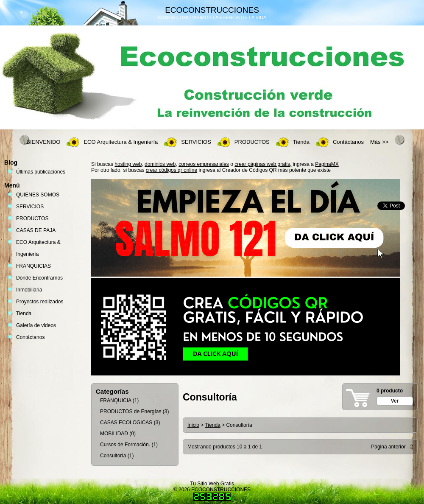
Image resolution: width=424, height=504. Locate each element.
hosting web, (129, 164)
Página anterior (388, 447)
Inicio (193, 425)
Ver (395, 401)
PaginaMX (327, 164)
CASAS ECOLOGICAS (126, 423)
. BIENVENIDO (42, 142)
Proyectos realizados (40, 302)
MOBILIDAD (114, 434)
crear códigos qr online (172, 170)
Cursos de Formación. (125, 445)
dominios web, (161, 164)
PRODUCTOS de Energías (131, 412)
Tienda (301, 142)
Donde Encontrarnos (39, 278)
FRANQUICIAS (33, 266)
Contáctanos (348, 142)
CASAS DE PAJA (36, 230)
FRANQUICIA (116, 400)
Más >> (379, 142)
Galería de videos (36, 325)
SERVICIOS (196, 142)
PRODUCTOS (252, 142)
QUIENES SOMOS (38, 195)
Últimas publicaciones (41, 172)
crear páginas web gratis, (263, 164)
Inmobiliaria (29, 290)
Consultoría (113, 456)
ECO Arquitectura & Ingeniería (121, 142)
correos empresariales (204, 164)
